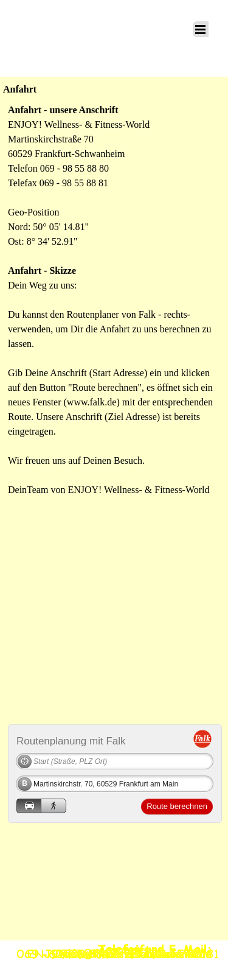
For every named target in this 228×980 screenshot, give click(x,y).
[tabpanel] (114, 300)
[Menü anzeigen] (201, 29)
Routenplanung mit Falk (71, 740)
